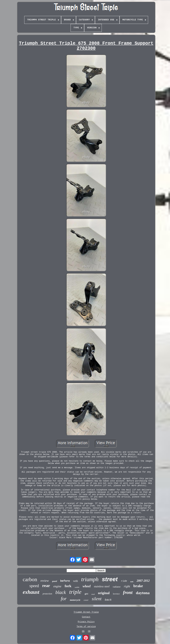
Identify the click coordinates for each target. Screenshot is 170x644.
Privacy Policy (86, 622)
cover (86, 600)
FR (89, 631)
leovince (116, 594)
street (110, 579)
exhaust (31, 592)
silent (97, 599)
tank (132, 582)
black (61, 592)
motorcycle (75, 600)
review (45, 581)
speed (34, 586)
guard (55, 581)
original (104, 593)
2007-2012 (143, 581)
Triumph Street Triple (86, 612)
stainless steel (102, 586)
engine (57, 586)
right (127, 586)
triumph (90, 579)
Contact (86, 617)
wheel (87, 586)
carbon (30, 579)
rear (46, 586)
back (108, 600)
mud (93, 594)
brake (138, 586)
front (128, 592)
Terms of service (86, 627)
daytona (143, 593)
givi (86, 594)
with (76, 581)
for (64, 599)
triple (75, 592)
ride (124, 581)
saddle (77, 587)
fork (68, 586)
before (65, 581)
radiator (117, 587)
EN (83, 631)
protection (47, 594)
